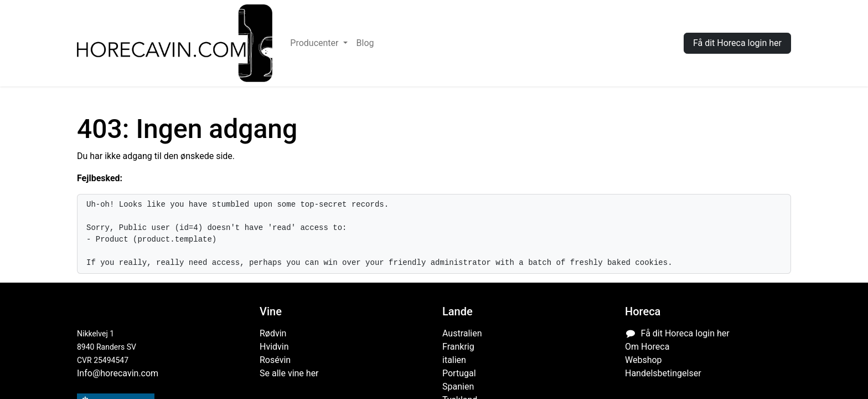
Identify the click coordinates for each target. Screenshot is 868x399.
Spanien (458, 387)
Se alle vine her (289, 373)
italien (454, 360)
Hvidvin (274, 347)
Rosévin (275, 360)
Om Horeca (647, 347)
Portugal (459, 373)
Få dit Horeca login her (737, 43)
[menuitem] (319, 43)
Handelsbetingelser (663, 373)
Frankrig (458, 347)
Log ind (653, 43)
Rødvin (273, 333)
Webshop (644, 360)
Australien (462, 333)
